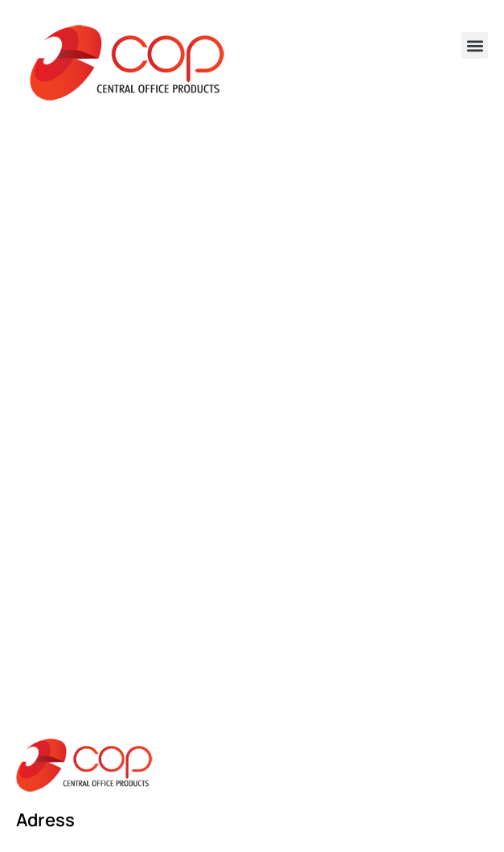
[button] (475, 45)
